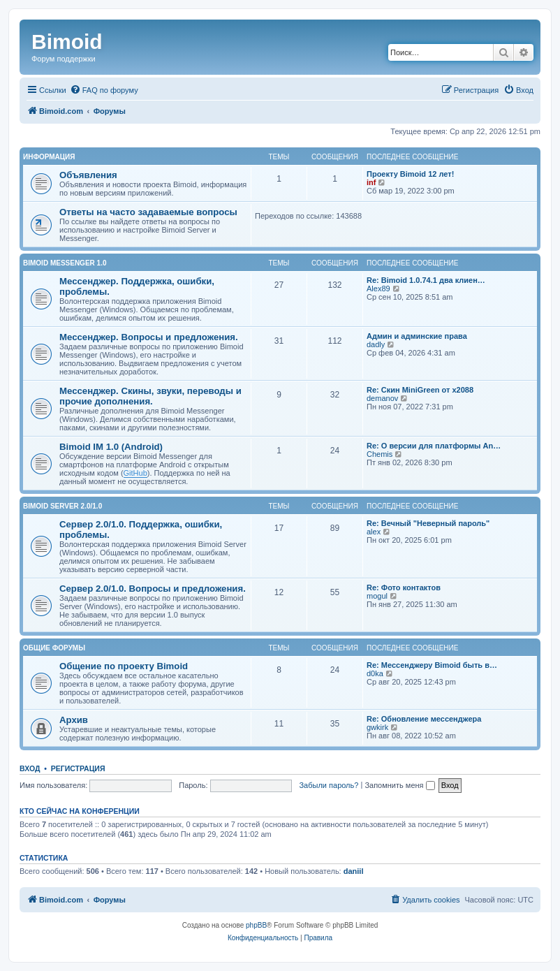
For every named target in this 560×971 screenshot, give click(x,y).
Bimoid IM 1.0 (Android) (111, 447)
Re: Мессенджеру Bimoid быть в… (432, 665)
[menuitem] (104, 90)
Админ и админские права (417, 336)
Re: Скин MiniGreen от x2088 (420, 390)
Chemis (380, 454)
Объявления (88, 175)
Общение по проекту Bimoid (124, 666)
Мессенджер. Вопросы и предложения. (149, 337)
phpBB (256, 925)
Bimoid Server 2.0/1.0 (62, 506)
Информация (49, 157)
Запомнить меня (399, 785)
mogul (377, 596)
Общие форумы (54, 648)
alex (374, 532)
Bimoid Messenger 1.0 (65, 263)
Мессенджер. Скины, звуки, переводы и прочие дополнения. (150, 396)
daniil (354, 871)
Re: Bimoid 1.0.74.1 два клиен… (426, 280)
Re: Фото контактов (404, 587)
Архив (74, 720)
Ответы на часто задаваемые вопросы (148, 212)
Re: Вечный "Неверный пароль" (428, 523)
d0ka (375, 673)
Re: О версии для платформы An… (434, 446)
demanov (382, 398)
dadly (376, 344)
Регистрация (78, 768)
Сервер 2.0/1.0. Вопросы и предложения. (153, 589)
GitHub (135, 473)
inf (371, 182)
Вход (30, 768)
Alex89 (378, 289)
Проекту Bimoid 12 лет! (410, 174)
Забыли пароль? (329, 785)
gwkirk (377, 727)
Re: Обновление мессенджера (424, 719)
